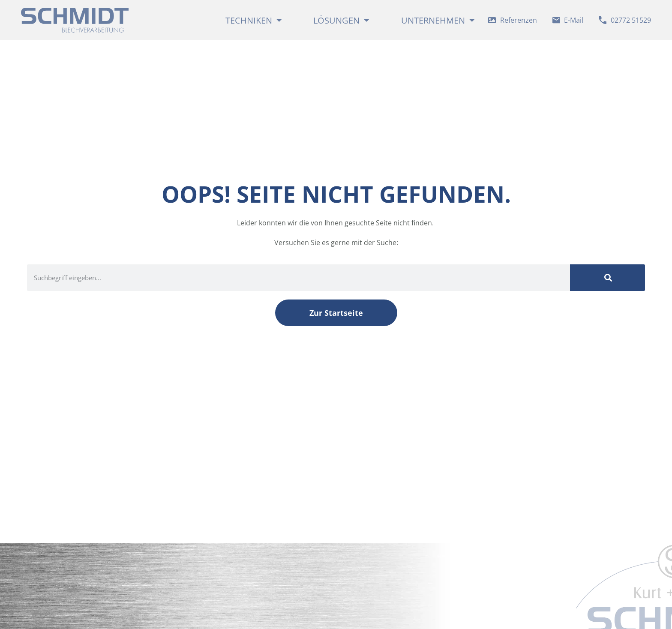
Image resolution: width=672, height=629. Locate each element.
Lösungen (341, 20)
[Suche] (608, 281)
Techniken (254, 20)
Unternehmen (435, 20)
